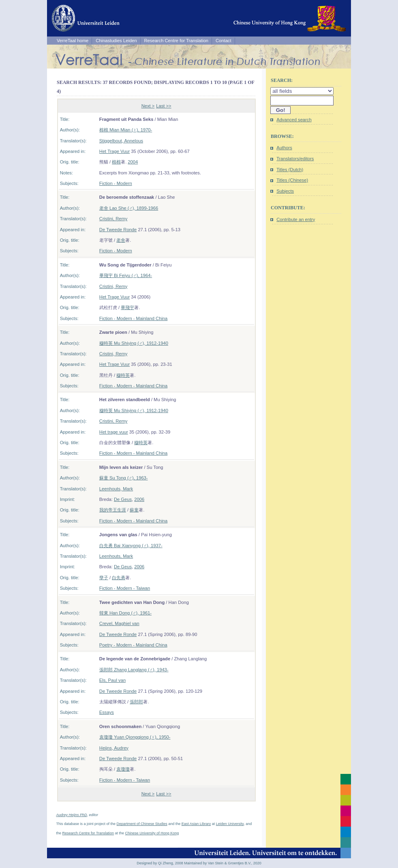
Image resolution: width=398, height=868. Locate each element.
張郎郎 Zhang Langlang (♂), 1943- (134, 670)
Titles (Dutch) (290, 170)
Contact (224, 41)
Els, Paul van (112, 680)
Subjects (285, 191)
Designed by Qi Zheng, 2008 (160, 863)
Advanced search (294, 120)
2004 (133, 162)
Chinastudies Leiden (116, 41)
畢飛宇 (127, 307)
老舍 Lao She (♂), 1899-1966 (129, 208)
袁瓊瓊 (123, 769)
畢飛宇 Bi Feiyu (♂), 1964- (126, 275)
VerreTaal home (73, 41)
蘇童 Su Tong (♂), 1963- (124, 478)
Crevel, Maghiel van (119, 623)
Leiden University (230, 824)
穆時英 (123, 375)
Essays (107, 712)
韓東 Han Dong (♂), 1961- (125, 613)
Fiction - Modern (116, 183)
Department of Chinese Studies (142, 824)
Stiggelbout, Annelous (121, 141)
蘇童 (134, 510)
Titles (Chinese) (292, 180)
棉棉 (116, 162)
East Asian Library (196, 824)
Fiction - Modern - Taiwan (125, 588)
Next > (148, 106)
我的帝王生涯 (113, 510)
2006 (139, 499)
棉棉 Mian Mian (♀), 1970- (126, 130)
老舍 (121, 240)
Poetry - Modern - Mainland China (133, 645)
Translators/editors (295, 159)
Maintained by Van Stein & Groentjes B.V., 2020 (223, 863)
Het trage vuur (114, 432)
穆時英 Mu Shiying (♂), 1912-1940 (134, 343)
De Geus (123, 499)
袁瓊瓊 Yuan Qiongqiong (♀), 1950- (135, 737)
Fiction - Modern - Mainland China (134, 318)
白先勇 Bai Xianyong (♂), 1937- (131, 546)
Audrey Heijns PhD (72, 815)
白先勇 (119, 578)
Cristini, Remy (113, 219)
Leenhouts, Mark (116, 489)
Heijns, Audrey (114, 748)
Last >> (164, 106)
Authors (284, 148)
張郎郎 (136, 702)
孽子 (104, 578)
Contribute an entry (296, 219)
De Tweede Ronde (118, 230)
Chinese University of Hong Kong (152, 833)
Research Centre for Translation (177, 41)
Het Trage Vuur (114, 151)
